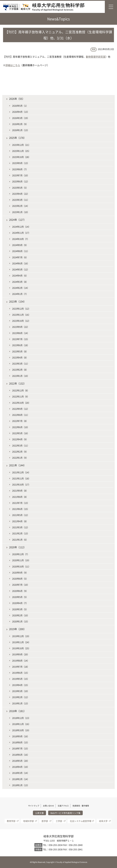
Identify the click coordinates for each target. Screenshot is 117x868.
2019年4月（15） (21, 685)
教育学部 (11, 821)
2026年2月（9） (20, 124)
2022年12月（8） (21, 390)
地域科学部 (28, 821)
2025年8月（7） (20, 169)
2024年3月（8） (20, 282)
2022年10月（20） (21, 403)
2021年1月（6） (20, 540)
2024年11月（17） (21, 233)
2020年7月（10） (21, 585)
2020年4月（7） (20, 603)
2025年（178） (18, 138)
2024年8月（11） (21, 251)
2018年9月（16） (21, 736)
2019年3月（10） (21, 691)
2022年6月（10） (21, 427)
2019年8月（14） (21, 661)
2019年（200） (18, 629)
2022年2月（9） (20, 452)
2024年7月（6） (20, 257)
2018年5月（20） (21, 761)
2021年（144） (18, 465)
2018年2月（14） (21, 779)
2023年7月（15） (21, 339)
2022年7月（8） (20, 421)
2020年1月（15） (21, 621)
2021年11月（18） (21, 478)
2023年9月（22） (21, 327)
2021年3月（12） (21, 527)
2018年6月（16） (21, 755)
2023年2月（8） (20, 370)
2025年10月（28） (21, 157)
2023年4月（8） (20, 357)
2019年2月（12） (21, 697)
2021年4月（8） (20, 521)
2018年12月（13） (21, 718)
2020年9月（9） (20, 572)
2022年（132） (18, 383)
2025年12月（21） (21, 145)
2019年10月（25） (21, 648)
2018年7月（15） (21, 748)
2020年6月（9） (20, 591)
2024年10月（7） (21, 239)
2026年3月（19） (21, 118)
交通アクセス (63, 806)
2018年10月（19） (21, 730)
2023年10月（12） (21, 321)
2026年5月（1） (20, 106)
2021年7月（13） (21, 503)
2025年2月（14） (21, 206)
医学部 (45, 821)
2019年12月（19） (21, 636)
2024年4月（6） (20, 275)
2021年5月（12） (21, 515)
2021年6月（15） (21, 509)
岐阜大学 (103, 821)
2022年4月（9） (20, 439)
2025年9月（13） (21, 163)
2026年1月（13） (21, 130)
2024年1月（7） (20, 294)
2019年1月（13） (21, 703)
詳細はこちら (13, 65)
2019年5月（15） (21, 679)
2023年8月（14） (21, 333)
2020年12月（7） (21, 554)
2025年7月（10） (21, 175)
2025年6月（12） (21, 181)
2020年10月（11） (21, 566)
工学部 (59, 821)
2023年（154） (18, 302)
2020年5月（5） (20, 597)
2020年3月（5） (20, 609)
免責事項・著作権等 (81, 806)
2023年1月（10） (21, 376)
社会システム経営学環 (81, 821)
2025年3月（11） (21, 200)
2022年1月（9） (20, 458)
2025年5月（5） (20, 188)
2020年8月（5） (20, 579)
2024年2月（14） (21, 288)
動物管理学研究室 (96, 57)
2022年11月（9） (21, 396)
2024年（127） (18, 220)
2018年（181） (18, 711)
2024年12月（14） (21, 227)
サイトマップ (34, 806)
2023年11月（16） (21, 315)
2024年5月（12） (21, 269)
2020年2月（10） (21, 615)
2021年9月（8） (20, 491)
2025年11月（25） (21, 151)
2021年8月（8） (20, 497)
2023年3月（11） (21, 364)
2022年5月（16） (21, 433)
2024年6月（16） (21, 263)
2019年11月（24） (21, 642)
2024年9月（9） (20, 245)
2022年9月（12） (21, 409)
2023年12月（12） (21, 309)
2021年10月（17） (21, 484)
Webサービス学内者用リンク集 (65, 813)
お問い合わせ (48, 806)
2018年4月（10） (21, 767)
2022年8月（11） (21, 415)
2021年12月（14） (21, 472)
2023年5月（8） (20, 351)
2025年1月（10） (21, 212)
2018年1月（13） (21, 785)
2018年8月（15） (21, 742)
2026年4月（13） (21, 112)
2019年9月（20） (21, 654)
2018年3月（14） (21, 773)
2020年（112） (18, 547)
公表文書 (39, 813)
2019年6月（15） (21, 673)
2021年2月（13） (21, 533)
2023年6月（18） (21, 345)
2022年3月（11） (21, 445)
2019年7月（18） (21, 667)
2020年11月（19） (21, 560)
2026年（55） (17, 99)
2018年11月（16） (21, 724)
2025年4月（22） (21, 194)
